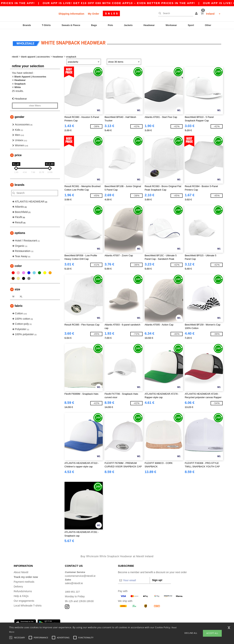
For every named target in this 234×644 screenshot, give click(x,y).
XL (21, 293)
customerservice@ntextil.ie (80, 572)
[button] (197, 14)
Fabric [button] (19, 302)
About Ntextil (21, 568)
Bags (94, 25)
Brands (27, 25)
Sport (191, 25)
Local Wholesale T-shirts (28, 602)
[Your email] (134, 576)
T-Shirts (46, 25)
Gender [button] (19, 113)
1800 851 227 (73, 588)
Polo (110, 25)
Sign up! (157, 576)
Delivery (18, 582)
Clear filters (35, 102)
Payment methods (24, 578)
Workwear (171, 25)
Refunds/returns (23, 587)
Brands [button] (19, 181)
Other (208, 25)
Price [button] (18, 151)
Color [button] (18, 262)
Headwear (149, 25)
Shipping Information (71, 14)
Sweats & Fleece (71, 25)
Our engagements (24, 597)
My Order (94, 14)
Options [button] (20, 229)
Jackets (128, 25)
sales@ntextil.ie (74, 579)
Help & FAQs (21, 592)
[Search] (175, 13)
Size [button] (17, 285)
